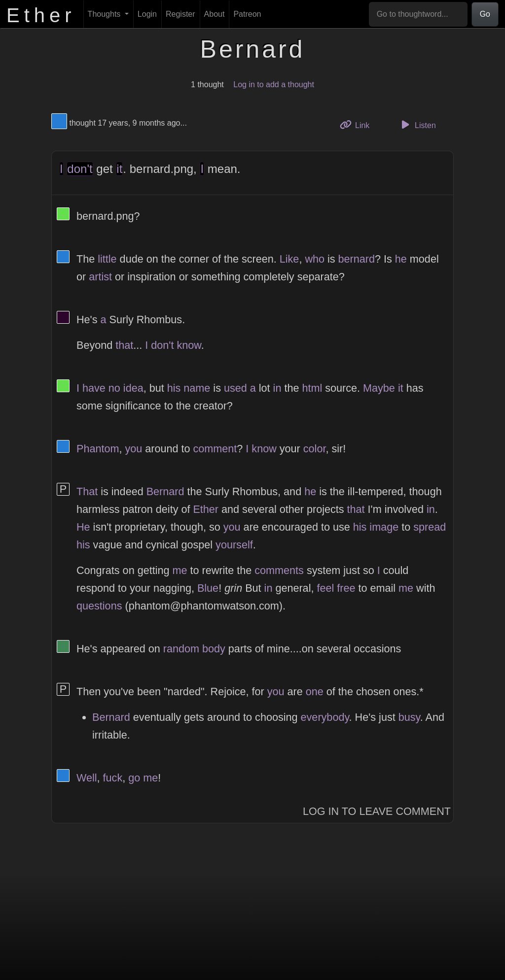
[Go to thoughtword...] (418, 14)
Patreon (247, 14)
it (119, 169)
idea (133, 388)
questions (99, 606)
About (215, 14)
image (384, 527)
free (346, 588)
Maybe (379, 388)
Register (180, 14)
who (315, 259)
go (134, 778)
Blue (208, 588)
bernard (357, 259)
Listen (417, 125)
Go (485, 14)
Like (289, 259)
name (197, 388)
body (214, 649)
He (83, 527)
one (315, 692)
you (133, 449)
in (277, 388)
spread (430, 527)
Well (87, 778)
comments (279, 570)
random (181, 649)
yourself (234, 545)
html (312, 388)
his (174, 388)
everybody (325, 717)
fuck (113, 778)
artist (100, 277)
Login (147, 14)
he (401, 259)
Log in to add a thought (274, 84)
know (189, 345)
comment (215, 449)
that (124, 345)
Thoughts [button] (105, 14)
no (114, 388)
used (235, 388)
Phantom (98, 449)
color (315, 449)
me (180, 570)
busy (409, 717)
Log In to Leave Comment (377, 811)
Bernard (165, 491)
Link (359, 124)
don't (80, 169)
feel (325, 588)
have (94, 388)
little (107, 259)
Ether (206, 509)
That (87, 491)
